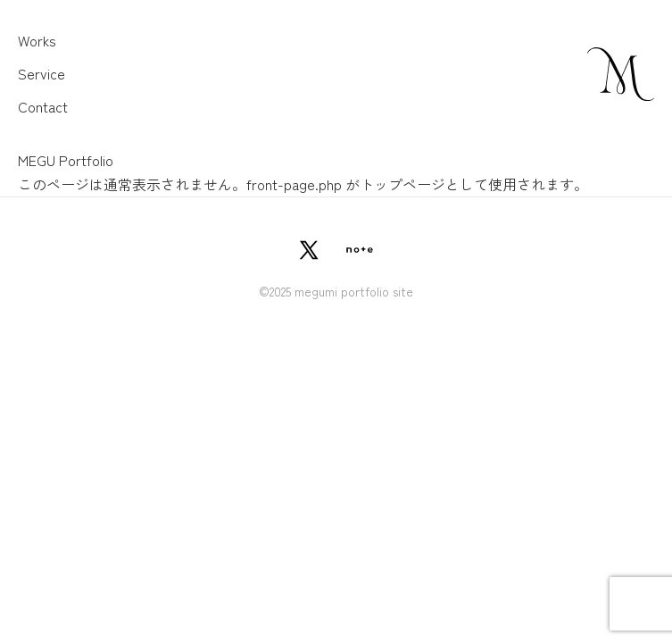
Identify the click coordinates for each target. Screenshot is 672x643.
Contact (43, 106)
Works (37, 40)
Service (41, 73)
